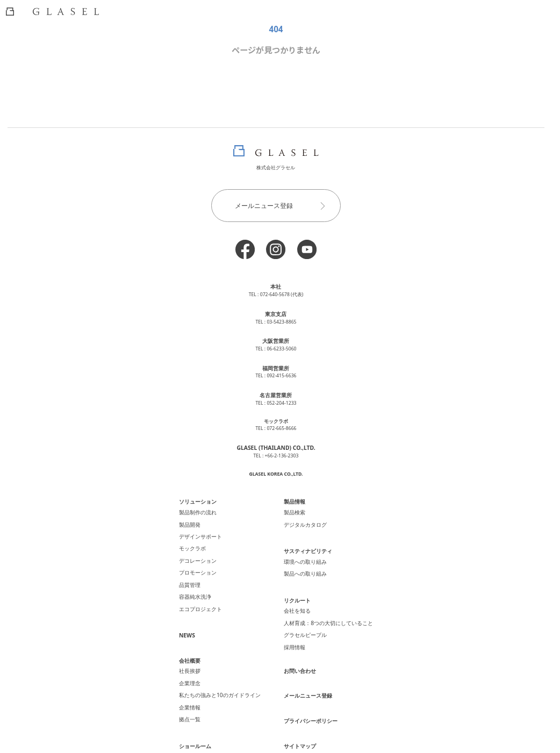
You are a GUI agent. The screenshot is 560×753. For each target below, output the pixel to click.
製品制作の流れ (204, 500)
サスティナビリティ (306, 535)
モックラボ (200, 530)
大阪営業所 (276, 336)
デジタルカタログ (304, 510)
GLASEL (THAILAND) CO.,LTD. (276, 439)
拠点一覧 (197, 678)
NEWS (194, 605)
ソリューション (204, 491)
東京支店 (276, 311)
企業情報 (197, 668)
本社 (276, 285)
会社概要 (197, 629)
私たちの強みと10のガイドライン (224, 658)
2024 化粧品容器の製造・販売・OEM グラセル (276, 738)
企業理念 (197, 648)
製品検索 (294, 500)
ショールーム (202, 702)
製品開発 (197, 510)
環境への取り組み (304, 543)
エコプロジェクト (207, 580)
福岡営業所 (276, 362)
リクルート (296, 578)
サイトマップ (299, 705)
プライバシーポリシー (308, 681)
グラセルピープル (304, 607)
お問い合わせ (299, 634)
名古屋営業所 (276, 388)
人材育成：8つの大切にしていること (324, 597)
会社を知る (296, 587)
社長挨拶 (197, 637)
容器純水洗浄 (202, 570)
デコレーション (204, 540)
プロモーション (204, 550)
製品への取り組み (304, 554)
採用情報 (294, 618)
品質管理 (197, 561)
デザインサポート (207, 520)
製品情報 (294, 491)
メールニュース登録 (285, 206)
